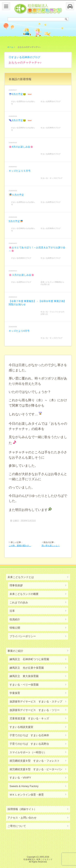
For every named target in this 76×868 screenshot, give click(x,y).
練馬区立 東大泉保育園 (24, 676)
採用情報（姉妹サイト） (22, 809)
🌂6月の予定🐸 (17, 120)
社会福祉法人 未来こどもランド (38, 859)
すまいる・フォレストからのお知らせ (52, 313)
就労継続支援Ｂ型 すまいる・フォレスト (35, 761)
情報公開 (15, 628)
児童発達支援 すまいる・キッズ (29, 718)
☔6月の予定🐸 (17, 94)
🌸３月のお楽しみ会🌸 (21, 275)
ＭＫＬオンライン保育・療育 (27, 795)
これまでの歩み (19, 602)
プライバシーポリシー (23, 636)
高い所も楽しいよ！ (51, 546)
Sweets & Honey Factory (24, 786)
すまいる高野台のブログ (51, 101)
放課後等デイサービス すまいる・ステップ (36, 702)
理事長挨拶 (16, 585)
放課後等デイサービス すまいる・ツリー (35, 710)
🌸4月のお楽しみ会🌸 (21, 147)
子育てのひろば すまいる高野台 (29, 744)
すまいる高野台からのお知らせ (23, 103)
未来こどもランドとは (21, 577)
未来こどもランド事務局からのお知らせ (52, 283)
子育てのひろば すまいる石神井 (29, 735)
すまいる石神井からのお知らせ (23, 129)
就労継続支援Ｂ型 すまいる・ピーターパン (36, 769)
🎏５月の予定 (16, 195)
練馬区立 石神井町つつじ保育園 (29, 659)
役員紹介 (15, 619)
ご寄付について (17, 826)
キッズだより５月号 (20, 171)
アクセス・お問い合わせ (22, 818)
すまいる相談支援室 (21, 727)
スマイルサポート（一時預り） (28, 752)
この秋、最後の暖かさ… (20, 546)
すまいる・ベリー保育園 (24, 685)
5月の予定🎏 (16, 221)
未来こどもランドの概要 (24, 594)
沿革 (12, 611)
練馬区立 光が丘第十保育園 (27, 668)
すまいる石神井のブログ (26, 57)
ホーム (10, 47)
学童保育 (15, 693)
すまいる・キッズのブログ (51, 178)
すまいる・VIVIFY (20, 778)
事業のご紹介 (15, 651)
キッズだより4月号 (19, 331)
